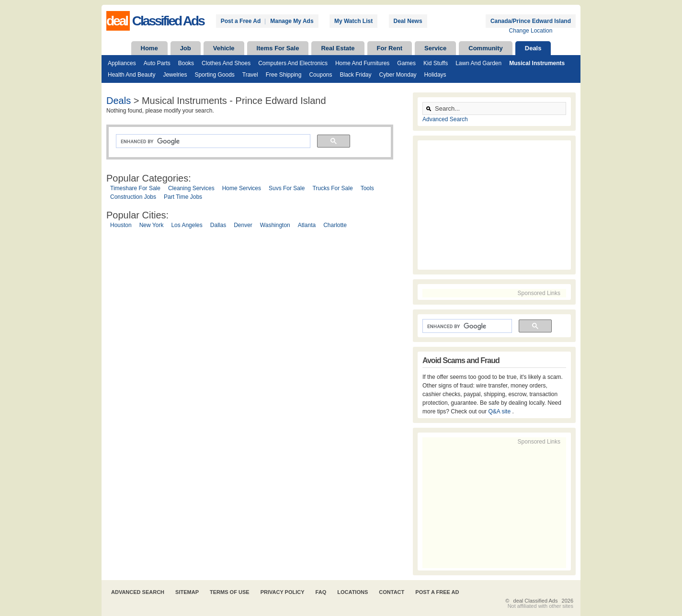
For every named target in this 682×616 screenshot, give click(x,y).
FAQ (321, 592)
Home (149, 48)
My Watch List (353, 21)
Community (486, 48)
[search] (212, 141)
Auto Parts (157, 63)
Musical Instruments (537, 63)
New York (152, 225)
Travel (250, 75)
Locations (352, 592)
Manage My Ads (292, 21)
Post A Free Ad (437, 592)
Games (406, 63)
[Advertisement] (257, 330)
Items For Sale (278, 48)
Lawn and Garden (478, 63)
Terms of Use (230, 592)
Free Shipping (284, 75)
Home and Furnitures (362, 63)
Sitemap (187, 592)
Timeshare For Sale (135, 188)
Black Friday (355, 75)
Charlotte (335, 225)
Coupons (320, 75)
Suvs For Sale (287, 188)
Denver (243, 225)
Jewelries (175, 75)
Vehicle (224, 48)
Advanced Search (445, 119)
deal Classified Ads (536, 601)
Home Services (242, 188)
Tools (367, 188)
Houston (121, 225)
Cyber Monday (398, 75)
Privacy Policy (283, 592)
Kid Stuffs (436, 63)
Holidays (435, 75)
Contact (392, 592)
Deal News (408, 21)
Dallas (218, 225)
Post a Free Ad (241, 21)
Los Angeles (187, 225)
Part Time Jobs (183, 197)
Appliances (122, 63)
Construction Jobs (133, 197)
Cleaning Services (191, 188)
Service (435, 48)
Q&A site (500, 411)
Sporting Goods (214, 75)
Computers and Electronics (293, 63)
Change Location (531, 31)
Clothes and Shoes (226, 63)
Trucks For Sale (332, 188)
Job (186, 48)
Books (186, 63)
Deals (533, 48)
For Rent (390, 48)
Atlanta (307, 225)
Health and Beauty (131, 75)
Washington (275, 225)
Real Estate (338, 48)
